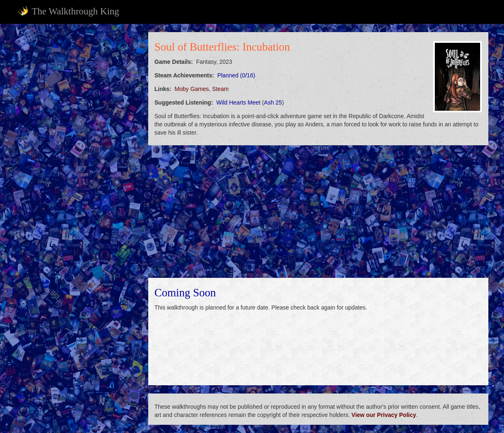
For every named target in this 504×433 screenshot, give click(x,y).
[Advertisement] (77, 156)
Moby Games (192, 89)
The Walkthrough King (68, 11)
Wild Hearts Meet (238, 102)
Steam (220, 89)
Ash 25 (273, 102)
